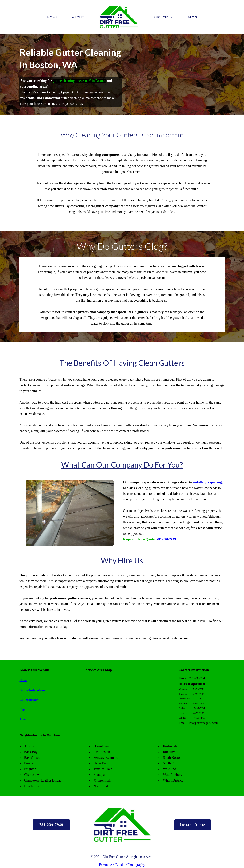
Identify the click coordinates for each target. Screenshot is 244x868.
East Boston (102, 752)
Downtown (101, 746)
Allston (29, 746)
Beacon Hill (32, 763)
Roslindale (170, 746)
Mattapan (100, 775)
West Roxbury (173, 775)
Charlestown (33, 775)
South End (170, 763)
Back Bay (31, 752)
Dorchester (32, 786)
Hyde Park (101, 763)
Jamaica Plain (103, 769)
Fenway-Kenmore (106, 758)
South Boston (172, 758)
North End (101, 786)
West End (170, 769)
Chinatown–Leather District (43, 780)
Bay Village (32, 758)
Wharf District (173, 780)
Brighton (30, 769)
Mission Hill (102, 780)
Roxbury (169, 752)
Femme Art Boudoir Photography (122, 865)
